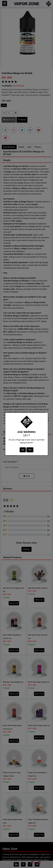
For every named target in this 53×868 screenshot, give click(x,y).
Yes (30, 450)
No (23, 450)
